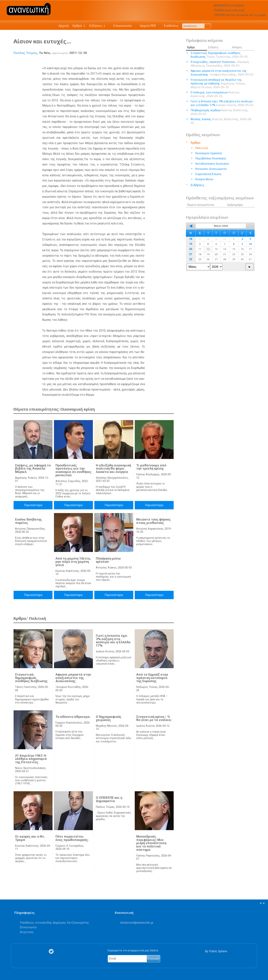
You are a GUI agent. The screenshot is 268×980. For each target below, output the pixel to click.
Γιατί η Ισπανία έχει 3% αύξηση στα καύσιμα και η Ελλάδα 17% (113, 641)
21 (191, 254)
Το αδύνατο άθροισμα (73, 717)
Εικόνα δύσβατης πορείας (28, 521)
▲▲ (262, 903)
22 (191, 259)
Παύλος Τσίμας (25, 53)
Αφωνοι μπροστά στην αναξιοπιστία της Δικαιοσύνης (73, 678)
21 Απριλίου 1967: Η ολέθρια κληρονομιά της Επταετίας (31, 759)
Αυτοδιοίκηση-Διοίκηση (212, 164)
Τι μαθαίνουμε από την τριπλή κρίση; (151, 467)
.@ (137, 923)
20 (191, 249)
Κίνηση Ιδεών (204, 179)
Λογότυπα (27, 932)
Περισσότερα (33, 505)
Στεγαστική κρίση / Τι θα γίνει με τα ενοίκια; (154, 718)
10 (250, 244)
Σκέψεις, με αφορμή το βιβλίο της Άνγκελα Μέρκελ (33, 469)
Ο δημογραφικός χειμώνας (109, 718)
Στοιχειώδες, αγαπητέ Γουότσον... (220, 64)
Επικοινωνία (121, 26)
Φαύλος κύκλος (221, 121)
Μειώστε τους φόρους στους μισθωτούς (153, 521)
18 (191, 239)
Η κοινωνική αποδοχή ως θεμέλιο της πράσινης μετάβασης (218, 83)
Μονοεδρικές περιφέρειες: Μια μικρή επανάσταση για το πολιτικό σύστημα (151, 843)
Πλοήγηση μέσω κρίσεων (108, 560)
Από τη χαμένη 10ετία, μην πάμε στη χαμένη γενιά (73, 562)
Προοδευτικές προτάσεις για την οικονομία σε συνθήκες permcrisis (73, 470)
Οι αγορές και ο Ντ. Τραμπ (30, 838)
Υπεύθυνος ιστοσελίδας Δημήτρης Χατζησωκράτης (54, 923)
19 (191, 244)
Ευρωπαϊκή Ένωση (208, 174)
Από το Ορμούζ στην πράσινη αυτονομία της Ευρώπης (152, 678)
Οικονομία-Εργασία (209, 153)
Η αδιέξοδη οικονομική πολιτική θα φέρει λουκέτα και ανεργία (113, 469)
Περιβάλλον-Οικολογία (211, 158)
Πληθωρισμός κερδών (220, 112)
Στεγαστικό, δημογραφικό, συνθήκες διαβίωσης (31, 678)
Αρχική (64, 26)
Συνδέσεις (169, 26)
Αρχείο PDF (146, 26)
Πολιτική (201, 148)
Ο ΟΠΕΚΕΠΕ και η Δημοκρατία (109, 799)
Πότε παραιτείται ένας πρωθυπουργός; (72, 838)
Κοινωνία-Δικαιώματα (211, 169)
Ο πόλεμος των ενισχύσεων (215, 94)
